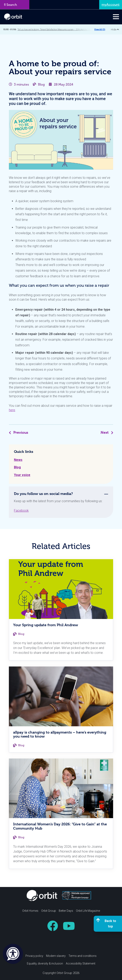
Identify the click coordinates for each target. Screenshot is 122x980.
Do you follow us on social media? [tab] (43, 494)
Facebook (21, 511)
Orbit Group (49, 911)
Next (107, 433)
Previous (18, 433)
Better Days (66, 911)
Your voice (22, 475)
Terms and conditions (83, 956)
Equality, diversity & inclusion (45, 963)
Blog (41, 84)
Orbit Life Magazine (88, 911)
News (18, 460)
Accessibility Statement (81, 963)
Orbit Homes (30, 911)
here (12, 410)
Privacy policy (34, 956)
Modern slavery (56, 956)
